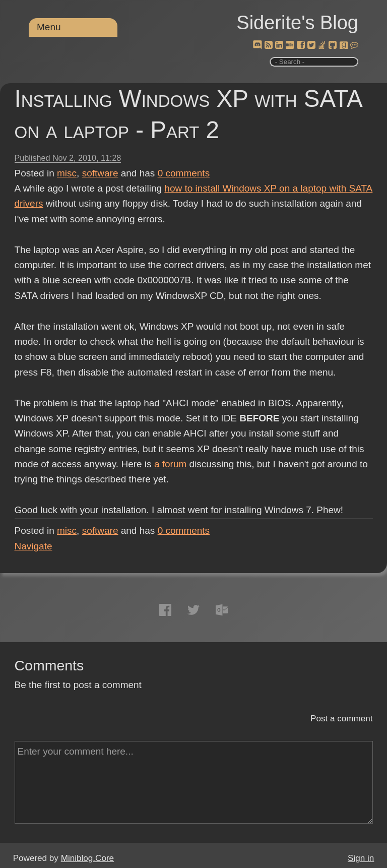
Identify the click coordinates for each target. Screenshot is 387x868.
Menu (49, 27)
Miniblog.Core (87, 858)
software (100, 173)
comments (184, 173)
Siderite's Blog (297, 23)
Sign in (361, 858)
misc (67, 173)
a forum (170, 464)
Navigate (34, 546)
